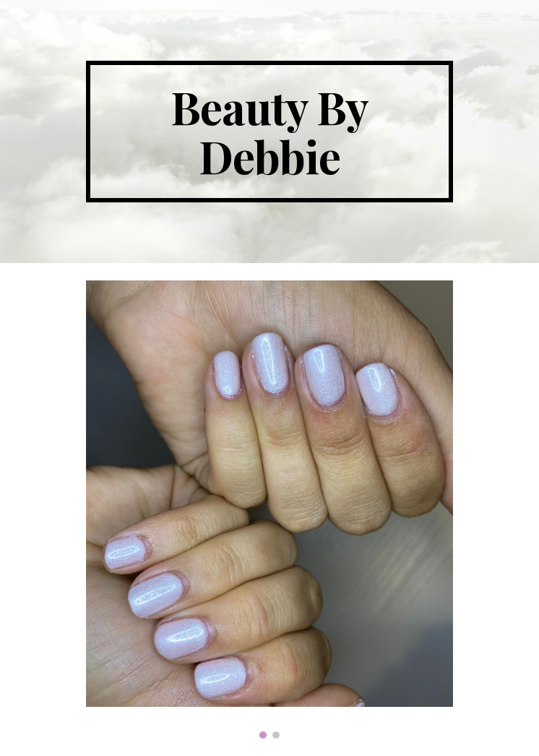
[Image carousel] (269, 510)
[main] (269, 132)
